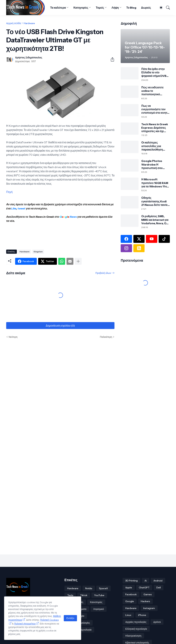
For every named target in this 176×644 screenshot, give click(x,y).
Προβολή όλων (103, 273)
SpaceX (103, 588)
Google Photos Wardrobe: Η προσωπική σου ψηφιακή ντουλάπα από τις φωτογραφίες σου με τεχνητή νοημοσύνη (155, 164)
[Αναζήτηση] (167, 8)
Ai (146, 581)
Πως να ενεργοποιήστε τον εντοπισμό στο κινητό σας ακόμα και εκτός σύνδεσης (155, 109)
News (73, 217)
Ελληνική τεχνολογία (136, 629)
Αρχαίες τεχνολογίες (136, 622)
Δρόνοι (157, 622)
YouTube (99, 595)
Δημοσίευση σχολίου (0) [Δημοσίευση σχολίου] (60, 326)
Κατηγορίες (81, 8)
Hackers (145, 601)
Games (148, 594)
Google (130, 601)
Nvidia (89, 588)
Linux (128, 615)
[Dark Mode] (160, 8)
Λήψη (115, 8)
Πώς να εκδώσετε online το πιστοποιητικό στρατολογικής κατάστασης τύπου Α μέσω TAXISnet (155, 91)
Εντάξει (70, 618)
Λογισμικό (99, 609)
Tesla (70, 595)
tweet (21, 208)
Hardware (29, 23)
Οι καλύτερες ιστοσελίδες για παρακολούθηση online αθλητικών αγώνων (152, 146)
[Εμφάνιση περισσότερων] (78, 261)
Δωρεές (146, 8)
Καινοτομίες (96, 602)
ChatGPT (144, 588)
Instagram (149, 608)
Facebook (131, 594)
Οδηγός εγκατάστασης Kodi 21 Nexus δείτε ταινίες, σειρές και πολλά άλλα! (155, 201)
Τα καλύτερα (58, 8)
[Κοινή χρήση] (111, 59)
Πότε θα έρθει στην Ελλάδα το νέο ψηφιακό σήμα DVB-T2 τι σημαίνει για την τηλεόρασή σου (155, 72)
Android (158, 581)
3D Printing (131, 581)
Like (14, 208)
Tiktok (84, 595)
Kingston (38, 252)
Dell (159, 588)
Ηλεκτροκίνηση (133, 636)
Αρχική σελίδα (14, 23)
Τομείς (100, 8)
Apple (129, 588)
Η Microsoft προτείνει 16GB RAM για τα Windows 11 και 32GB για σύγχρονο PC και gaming (155, 183)
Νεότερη (13, 337)
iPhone (142, 615)
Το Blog (131, 8)
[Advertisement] (69, 235)
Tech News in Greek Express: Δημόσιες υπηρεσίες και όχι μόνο (155, 128)
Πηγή (9, 192)
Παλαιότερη (106, 337)
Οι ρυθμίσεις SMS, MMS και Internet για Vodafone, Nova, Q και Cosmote (155, 220)
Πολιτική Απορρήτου (25, 624)
